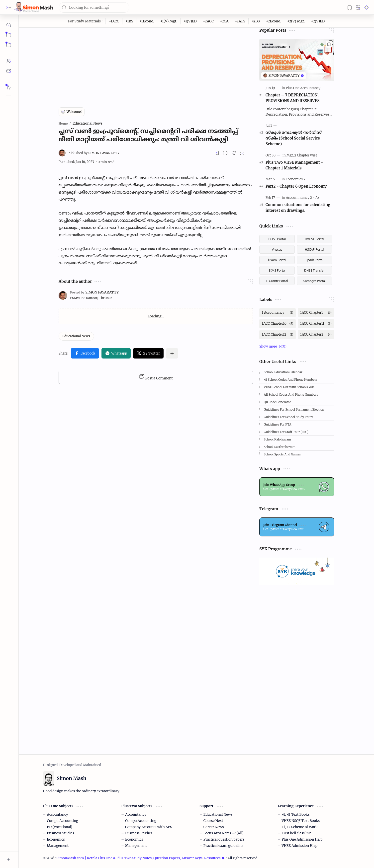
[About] (9, 61)
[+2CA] (224, 21)
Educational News (218, 815)
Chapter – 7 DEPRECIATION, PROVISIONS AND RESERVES (292, 98)
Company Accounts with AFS (149, 827)
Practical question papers (224, 839)
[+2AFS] (240, 21)
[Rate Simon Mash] (9, 87)
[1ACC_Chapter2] (316, 335)
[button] (9, 7)
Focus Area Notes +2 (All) (224, 833)
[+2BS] (256, 21)
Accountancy (57, 815)
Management (58, 846)
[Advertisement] (156, 63)
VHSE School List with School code (289, 387)
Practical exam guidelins (223, 846)
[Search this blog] (94, 7)
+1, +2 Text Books (296, 815)
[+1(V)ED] (190, 21)
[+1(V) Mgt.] (169, 21)
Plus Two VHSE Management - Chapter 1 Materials (294, 165)
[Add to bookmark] (329, 44)
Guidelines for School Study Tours (288, 417)
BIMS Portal (277, 270)
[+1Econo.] (147, 21)
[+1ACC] (114, 21)
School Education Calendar (283, 372)
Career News (214, 827)
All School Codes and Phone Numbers (291, 395)
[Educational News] (76, 336)
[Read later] (217, 153)
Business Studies (60, 833)
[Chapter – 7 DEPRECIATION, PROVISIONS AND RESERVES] (297, 60)
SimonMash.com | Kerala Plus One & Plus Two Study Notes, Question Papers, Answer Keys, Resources (140, 858)
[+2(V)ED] (318, 21)
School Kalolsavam (277, 439)
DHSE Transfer (315, 270)
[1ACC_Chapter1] (316, 313)
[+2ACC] (208, 21)
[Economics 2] (296, 179)
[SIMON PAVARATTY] (93, 153)
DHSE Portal (277, 239)
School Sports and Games (282, 454)
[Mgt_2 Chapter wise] (302, 155)
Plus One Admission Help (302, 839)
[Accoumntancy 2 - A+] (303, 198)
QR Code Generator (277, 402)
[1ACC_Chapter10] (278, 324)
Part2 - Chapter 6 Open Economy (296, 186)
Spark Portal (314, 260)
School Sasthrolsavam (280, 447)
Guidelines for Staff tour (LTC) (286, 432)
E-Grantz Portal (277, 281)
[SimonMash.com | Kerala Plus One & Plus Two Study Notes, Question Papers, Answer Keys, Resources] (33, 7)
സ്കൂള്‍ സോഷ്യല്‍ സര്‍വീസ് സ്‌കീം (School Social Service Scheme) (294, 138)
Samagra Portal (314, 281)
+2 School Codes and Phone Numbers (291, 380)
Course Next (213, 821)
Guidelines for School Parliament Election (294, 409)
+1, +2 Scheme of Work (300, 827)
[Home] (9, 25)
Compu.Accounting (62, 821)
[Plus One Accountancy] (303, 88)
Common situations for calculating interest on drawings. (298, 208)
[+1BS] (129, 21)
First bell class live (297, 833)
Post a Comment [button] (156, 377)
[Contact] (9, 71)
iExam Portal (277, 260)
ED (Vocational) (59, 827)
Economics (56, 839)
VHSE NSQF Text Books (301, 821)
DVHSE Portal (315, 239)
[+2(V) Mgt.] (296, 21)
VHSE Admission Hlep (300, 846)
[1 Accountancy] (278, 313)
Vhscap (277, 249)
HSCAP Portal (315, 249)
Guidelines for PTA (278, 424)
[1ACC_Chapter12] (278, 335)
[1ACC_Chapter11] (316, 324)
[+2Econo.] (274, 21)
